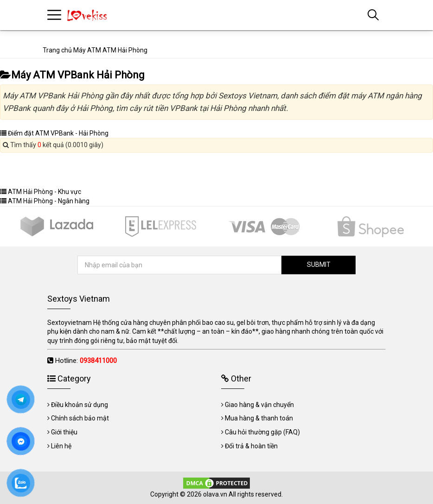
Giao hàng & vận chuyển (259, 405)
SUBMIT (319, 265)
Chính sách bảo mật (80, 418)
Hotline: (86, 361)
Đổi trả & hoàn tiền (251, 446)
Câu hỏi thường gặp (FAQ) (262, 432)
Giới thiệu (64, 432)
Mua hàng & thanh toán (259, 418)
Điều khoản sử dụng (80, 405)
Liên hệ (61, 446)
